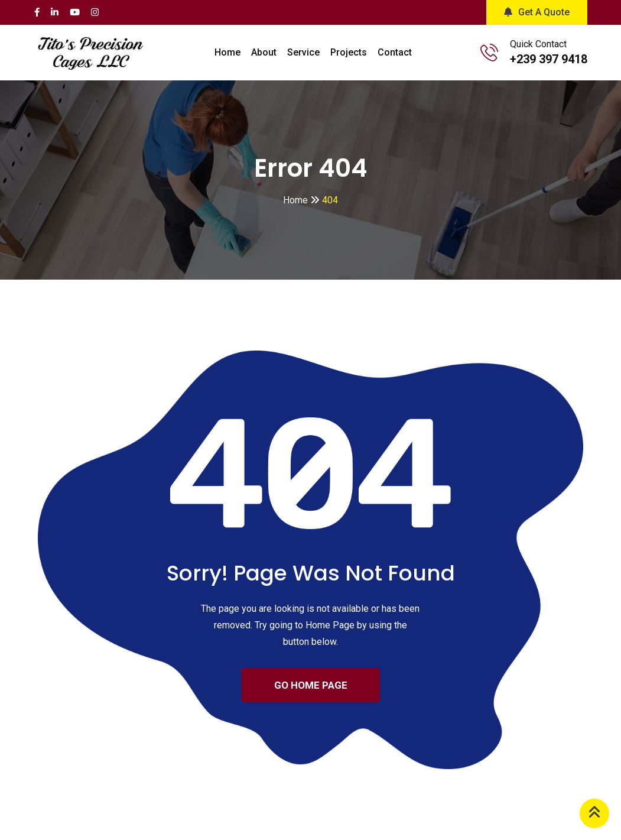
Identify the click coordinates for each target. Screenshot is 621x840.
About (264, 52)
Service (303, 52)
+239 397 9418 (549, 59)
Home (227, 52)
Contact (395, 52)
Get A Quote (537, 12)
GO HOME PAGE (311, 685)
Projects (349, 52)
